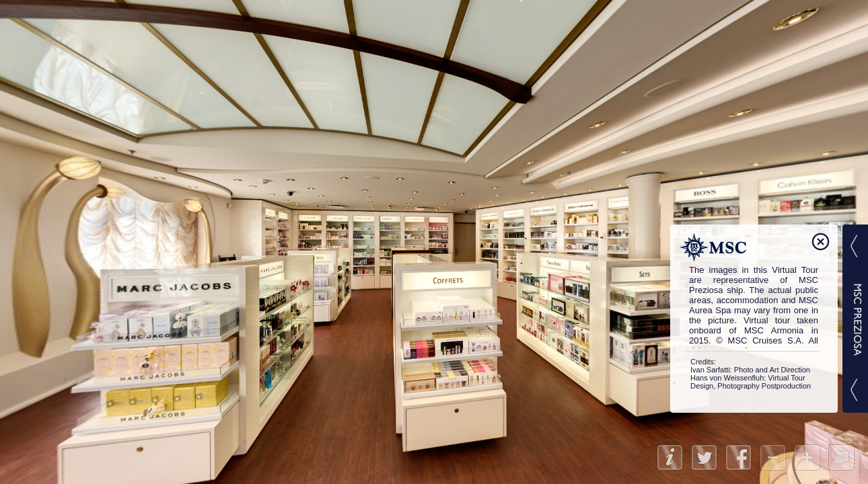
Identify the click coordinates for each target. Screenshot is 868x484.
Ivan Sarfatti (710, 370)
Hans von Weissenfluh (727, 378)
